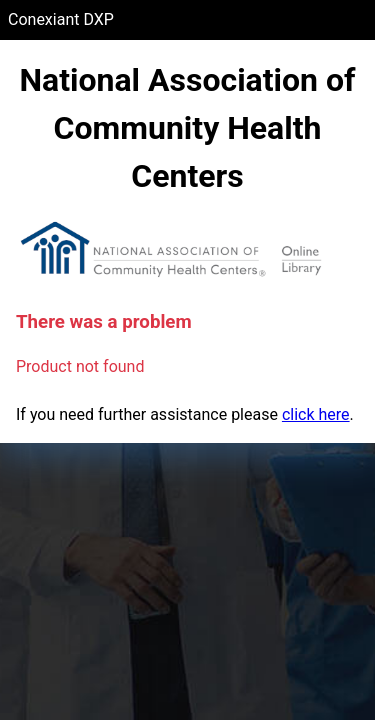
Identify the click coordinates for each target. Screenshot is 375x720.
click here (316, 414)
